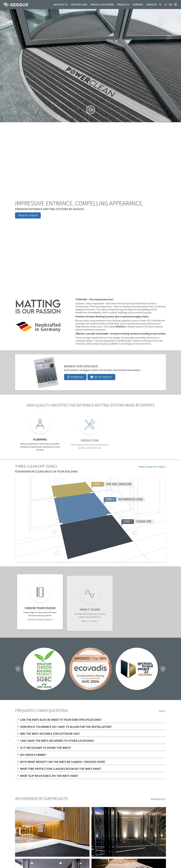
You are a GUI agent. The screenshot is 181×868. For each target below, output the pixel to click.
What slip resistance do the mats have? (48, 776)
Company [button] (138, 4)
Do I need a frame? (32, 755)
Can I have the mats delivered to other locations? (56, 741)
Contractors (79, 4)
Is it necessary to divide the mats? (44, 748)
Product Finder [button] (28, 215)
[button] (160, 5)
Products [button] (123, 4)
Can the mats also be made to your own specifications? (59, 720)
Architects (61, 4)
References (158, 799)
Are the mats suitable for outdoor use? (48, 734)
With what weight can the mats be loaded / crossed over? (61, 762)
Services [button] (152, 4)
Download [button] (75, 377)
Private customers (102, 4)
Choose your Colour (40, 621)
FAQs (162, 711)
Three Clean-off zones (152, 467)
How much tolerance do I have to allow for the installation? (64, 727)
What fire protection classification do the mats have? (59, 769)
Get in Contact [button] (101, 377)
